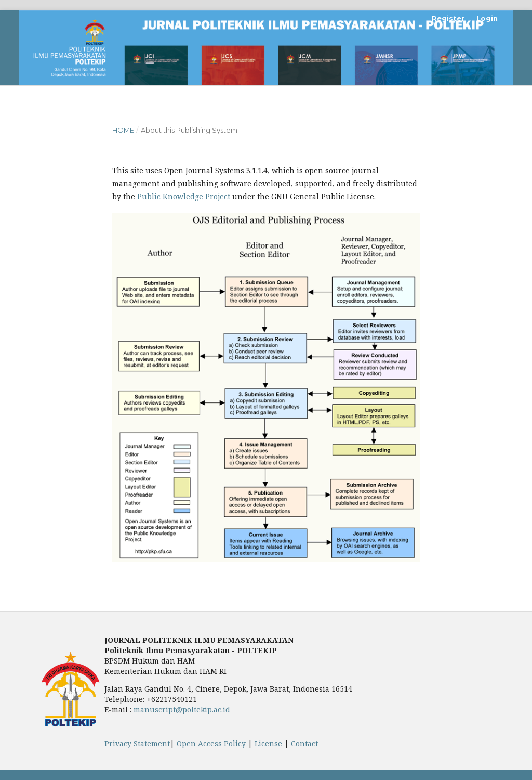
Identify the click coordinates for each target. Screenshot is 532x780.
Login (487, 18)
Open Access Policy (211, 743)
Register (448, 18)
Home (123, 130)
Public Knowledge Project (184, 196)
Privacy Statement (137, 743)
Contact (304, 743)
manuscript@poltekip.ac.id (182, 710)
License (268, 743)
